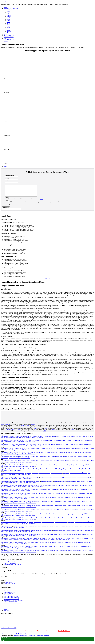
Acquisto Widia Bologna (21, 447)
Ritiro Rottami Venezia (6, 554)
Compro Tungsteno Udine (70, 459)
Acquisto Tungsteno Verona (33, 451)
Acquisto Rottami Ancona (7, 504)
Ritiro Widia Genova (31, 538)
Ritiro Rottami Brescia (6, 444)
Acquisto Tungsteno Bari (29, 471)
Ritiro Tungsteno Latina (15, 501)
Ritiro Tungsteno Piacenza (25, 489)
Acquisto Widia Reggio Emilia (25, 541)
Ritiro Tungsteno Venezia (19, 554)
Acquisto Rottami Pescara (7, 508)
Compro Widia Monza (85, 463)
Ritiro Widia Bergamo (38, 440)
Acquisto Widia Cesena (20, 516)
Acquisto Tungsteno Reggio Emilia (42, 541)
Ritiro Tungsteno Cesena (18, 517)
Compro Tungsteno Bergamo (78, 438)
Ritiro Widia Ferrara (30, 550)
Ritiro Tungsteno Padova (19, 456)
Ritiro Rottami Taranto (6, 468)
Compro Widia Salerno (87, 483)
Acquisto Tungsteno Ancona (33, 504)
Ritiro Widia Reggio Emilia (62, 542)
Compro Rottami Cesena (46, 516)
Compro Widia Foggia (85, 479)
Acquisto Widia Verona (19, 451)
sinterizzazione (25, 428)
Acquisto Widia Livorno (20, 524)
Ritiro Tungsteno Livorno (19, 526)
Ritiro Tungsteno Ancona (19, 505)
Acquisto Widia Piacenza (21, 487)
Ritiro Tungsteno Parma (15, 546)
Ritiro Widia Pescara (31, 509)
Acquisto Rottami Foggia (7, 479)
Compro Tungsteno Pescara (74, 508)
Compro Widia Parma (83, 545)
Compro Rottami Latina (45, 500)
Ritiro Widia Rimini (27, 513)
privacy (42, 201)
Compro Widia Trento (83, 496)
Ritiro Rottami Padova (6, 456)
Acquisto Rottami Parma (7, 545)
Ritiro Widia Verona (27, 452)
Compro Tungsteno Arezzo (72, 532)
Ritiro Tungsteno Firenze (19, 522)
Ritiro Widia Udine (26, 460)
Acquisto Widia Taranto (20, 467)
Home (5, 611)
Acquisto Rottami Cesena (7, 516)
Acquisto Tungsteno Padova (33, 455)
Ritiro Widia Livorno (31, 526)
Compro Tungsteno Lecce (69, 475)
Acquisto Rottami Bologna (7, 447)
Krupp (35, 430)
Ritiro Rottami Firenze (6, 522)
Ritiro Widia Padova (30, 456)
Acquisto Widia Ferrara (20, 549)
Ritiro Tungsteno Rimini (15, 513)
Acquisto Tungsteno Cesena (33, 516)
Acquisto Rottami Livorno (7, 524)
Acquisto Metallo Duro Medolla (11, 601)
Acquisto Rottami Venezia (7, 553)
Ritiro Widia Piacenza (37, 489)
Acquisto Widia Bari (17, 471)
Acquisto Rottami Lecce (7, 475)
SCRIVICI (47, 281)
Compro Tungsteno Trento (71, 496)
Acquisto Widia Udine (19, 459)
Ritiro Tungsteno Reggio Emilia (47, 542)
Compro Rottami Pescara (47, 508)
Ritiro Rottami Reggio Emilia (31, 542)
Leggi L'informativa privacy (8, 636)
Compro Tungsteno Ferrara (73, 549)
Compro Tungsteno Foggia (72, 479)
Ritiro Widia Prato (20, 530)
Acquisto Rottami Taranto (7, 467)
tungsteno (8, 432)
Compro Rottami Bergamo (50, 438)
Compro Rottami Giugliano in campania (13, 603)
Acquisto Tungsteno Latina (32, 500)
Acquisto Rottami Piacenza (7, 487)
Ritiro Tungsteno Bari (6, 473)
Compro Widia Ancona (87, 504)
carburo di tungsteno (6, 426)
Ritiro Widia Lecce (25, 477)
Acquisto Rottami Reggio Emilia (9, 541)
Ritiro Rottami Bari (87, 471)
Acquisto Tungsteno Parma (32, 545)
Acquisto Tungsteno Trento (32, 496)
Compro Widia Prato (80, 528)
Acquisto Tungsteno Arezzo (33, 532)
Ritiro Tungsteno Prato (10, 530)
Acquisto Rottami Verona (7, 451)
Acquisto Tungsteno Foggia (32, 479)
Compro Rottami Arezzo (46, 532)
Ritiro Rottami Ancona (6, 505)
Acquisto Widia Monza (19, 463)
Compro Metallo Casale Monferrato (12, 605)
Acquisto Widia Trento (19, 496)
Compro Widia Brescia (87, 443)
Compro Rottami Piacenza (49, 487)
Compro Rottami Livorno (48, 524)
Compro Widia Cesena (86, 516)
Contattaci (6, 613)
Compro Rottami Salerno (47, 483)
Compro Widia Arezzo (85, 532)
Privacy (7, 200)
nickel (54, 432)
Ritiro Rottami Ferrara (6, 550)
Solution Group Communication (36, 637)
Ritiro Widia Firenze (30, 522)
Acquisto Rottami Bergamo (7, 438)
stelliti (44, 433)
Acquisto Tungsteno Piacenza (35, 487)
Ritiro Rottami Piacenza (12, 489)
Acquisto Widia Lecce (19, 475)
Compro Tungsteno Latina (70, 500)
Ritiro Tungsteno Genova (19, 538)
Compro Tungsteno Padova (73, 455)
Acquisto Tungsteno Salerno (33, 483)
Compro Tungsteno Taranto (74, 467)
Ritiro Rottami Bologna (11, 448)
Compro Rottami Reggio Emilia (59, 541)
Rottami (6, 166)
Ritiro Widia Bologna (37, 448)
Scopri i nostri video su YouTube (12, 630)
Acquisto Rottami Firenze (7, 520)
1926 (46, 430)
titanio (14, 432)
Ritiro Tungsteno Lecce (14, 477)
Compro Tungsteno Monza (72, 463)
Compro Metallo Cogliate (10, 565)
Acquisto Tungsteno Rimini (32, 512)
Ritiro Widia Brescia (30, 444)
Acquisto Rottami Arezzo (7, 532)
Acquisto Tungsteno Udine (32, 459)
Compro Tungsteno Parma (70, 545)
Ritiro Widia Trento (26, 497)
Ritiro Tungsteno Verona (15, 452)
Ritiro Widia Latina (26, 501)
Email (7, 181)
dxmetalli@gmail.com (10, 586)
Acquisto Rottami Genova (7, 536)
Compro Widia (4, 2)
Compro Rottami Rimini (46, 512)
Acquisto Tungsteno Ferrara (33, 549)
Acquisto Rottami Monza (7, 463)
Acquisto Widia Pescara (20, 508)
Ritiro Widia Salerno (31, 485)
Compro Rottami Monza (46, 463)
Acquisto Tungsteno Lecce (31, 475)
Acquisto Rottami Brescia (7, 443)
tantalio (20, 432)
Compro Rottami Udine (45, 459)
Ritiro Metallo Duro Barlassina (11, 600)
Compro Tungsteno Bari (65, 471)
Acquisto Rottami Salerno (7, 483)
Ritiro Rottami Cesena (6, 517)
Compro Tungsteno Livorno (75, 524)
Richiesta (7, 184)
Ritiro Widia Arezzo (27, 534)
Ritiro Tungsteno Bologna (24, 448)
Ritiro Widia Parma (26, 546)
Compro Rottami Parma (45, 545)
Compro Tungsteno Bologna (76, 447)
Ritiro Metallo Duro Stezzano (11, 599)
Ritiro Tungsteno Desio (9, 593)
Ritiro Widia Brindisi (9, 596)
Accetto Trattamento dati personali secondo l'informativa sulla (27, 201)
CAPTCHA (8, 207)
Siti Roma (47, 637)
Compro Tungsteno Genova (74, 536)
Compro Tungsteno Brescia (73, 443)
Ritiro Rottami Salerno (6, 485)
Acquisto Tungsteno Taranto (33, 467)
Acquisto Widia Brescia (20, 443)
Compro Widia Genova (87, 536)
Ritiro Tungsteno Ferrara (18, 550)
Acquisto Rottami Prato (6, 528)
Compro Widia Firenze (87, 520)
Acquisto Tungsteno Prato (30, 528)
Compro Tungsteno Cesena (73, 516)
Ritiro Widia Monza (27, 464)
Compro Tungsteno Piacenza (77, 487)
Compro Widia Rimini (85, 512)
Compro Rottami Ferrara (46, 549)
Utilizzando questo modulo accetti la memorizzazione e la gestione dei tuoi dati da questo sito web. (34, 204)
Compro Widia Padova (86, 455)
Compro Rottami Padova (47, 455)
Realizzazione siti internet (21, 637)
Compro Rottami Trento (45, 496)
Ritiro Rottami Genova (6, 538)
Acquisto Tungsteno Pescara (33, 508)
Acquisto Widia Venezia (20, 553)
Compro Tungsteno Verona (72, 451)
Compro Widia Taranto (87, 467)
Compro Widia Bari (76, 471)
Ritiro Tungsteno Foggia (15, 481)
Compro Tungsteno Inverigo (10, 604)
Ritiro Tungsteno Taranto (19, 468)
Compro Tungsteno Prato (68, 528)
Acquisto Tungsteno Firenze (33, 520)
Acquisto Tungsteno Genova (34, 536)
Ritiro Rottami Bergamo (12, 440)
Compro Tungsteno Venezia (74, 553)
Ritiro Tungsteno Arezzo (15, 534)
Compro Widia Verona (85, 451)
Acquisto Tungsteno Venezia (34, 553)
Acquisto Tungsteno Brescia (33, 443)
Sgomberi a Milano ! (64, 633)
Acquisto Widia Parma (19, 545)
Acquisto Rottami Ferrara (7, 549)
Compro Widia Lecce (82, 475)
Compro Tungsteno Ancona (74, 504)
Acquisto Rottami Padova (7, 455)
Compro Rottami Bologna (49, 447)
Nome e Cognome (10, 175)
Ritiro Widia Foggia (27, 481)
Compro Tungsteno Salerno (74, 483)
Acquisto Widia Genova (20, 536)
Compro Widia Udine (82, 459)
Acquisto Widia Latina (19, 500)
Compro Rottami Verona (46, 451)
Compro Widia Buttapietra (10, 564)
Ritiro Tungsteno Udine (15, 460)
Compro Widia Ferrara (86, 549)
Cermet (73, 432)
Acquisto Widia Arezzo (20, 532)
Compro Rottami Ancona (47, 504)
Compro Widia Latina (83, 500)
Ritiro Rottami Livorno (6, 526)
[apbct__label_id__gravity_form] (12, 211)
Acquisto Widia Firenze (20, 520)
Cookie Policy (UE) (21, 636)
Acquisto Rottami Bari (6, 471)
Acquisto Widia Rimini (19, 512)
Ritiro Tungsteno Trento (15, 497)
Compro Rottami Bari (42, 471)
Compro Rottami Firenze (47, 520)
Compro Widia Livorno (88, 524)
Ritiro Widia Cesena (30, 517)
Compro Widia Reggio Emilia (16, 542)
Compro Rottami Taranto (47, 467)
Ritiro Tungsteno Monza (15, 464)
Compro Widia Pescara (87, 508)
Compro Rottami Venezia (48, 553)
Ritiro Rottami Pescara (6, 509)
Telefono (7, 178)
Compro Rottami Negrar (10, 594)
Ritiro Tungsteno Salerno (19, 485)
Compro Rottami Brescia (47, 443)
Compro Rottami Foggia (46, 479)
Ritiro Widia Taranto (30, 468)
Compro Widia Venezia (88, 553)
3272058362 (9, 584)
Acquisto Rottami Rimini (7, 512)
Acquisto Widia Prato (18, 528)
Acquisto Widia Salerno (20, 483)
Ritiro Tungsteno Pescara (19, 509)
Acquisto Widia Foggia (19, 479)
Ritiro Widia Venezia (31, 554)
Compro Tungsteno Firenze (73, 520)
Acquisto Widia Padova (20, 455)
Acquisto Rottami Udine (7, 459)
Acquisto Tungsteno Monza (32, 463)
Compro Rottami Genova (47, 536)
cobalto (33, 426)
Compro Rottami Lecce (44, 475)
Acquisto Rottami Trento (7, 496)
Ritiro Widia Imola (8, 597)
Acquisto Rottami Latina (7, 500)
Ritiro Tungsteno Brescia (19, 444)
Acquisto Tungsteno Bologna (34, 447)
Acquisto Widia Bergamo (21, 438)
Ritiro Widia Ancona (31, 505)
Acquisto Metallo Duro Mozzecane (12, 567)
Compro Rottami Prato (43, 528)
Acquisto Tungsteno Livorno (34, 524)
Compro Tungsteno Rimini (72, 512)
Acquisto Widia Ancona (20, 504)
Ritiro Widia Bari (16, 473)
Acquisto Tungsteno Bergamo (35, 438)
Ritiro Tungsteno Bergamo (25, 440)
